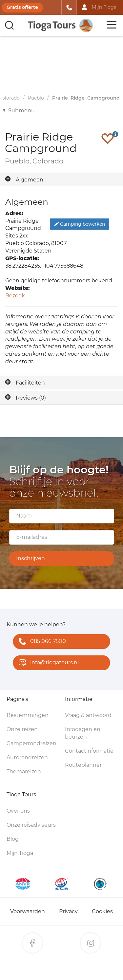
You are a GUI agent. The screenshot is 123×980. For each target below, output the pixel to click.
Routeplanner (83, 765)
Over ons (18, 811)
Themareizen (24, 772)
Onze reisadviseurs (31, 825)
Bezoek (15, 296)
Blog (13, 839)
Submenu (21, 111)
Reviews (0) (31, 398)
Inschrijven (31, 558)
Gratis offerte (22, 7)
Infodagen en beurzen (83, 733)
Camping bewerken (80, 224)
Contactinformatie (89, 751)
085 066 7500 (41, 642)
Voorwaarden (28, 911)
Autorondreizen (27, 757)
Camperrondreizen (31, 743)
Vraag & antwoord (88, 715)
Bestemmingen (28, 715)
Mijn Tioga (20, 853)
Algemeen (30, 180)
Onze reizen (22, 729)
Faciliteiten (30, 383)
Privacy (68, 911)
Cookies (102, 911)
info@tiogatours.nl (47, 663)
